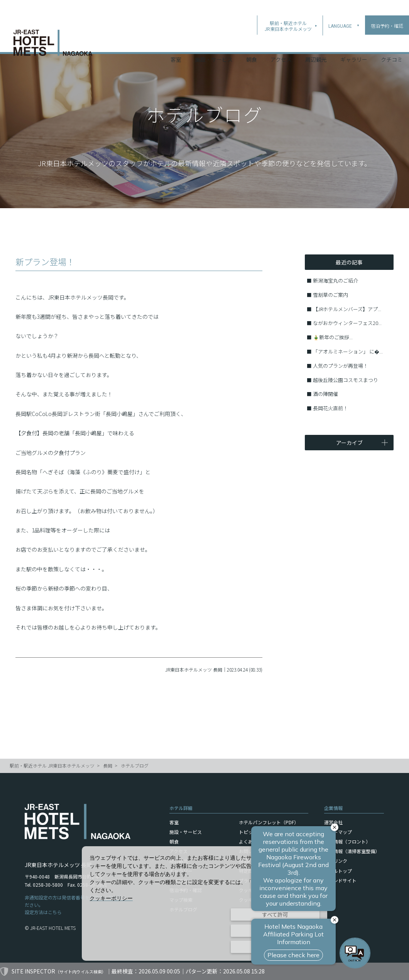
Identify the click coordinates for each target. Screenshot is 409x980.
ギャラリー (354, 42)
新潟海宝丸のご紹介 (335, 280)
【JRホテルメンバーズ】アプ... (347, 309)
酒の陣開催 (325, 394)
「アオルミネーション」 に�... (348, 351)
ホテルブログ (135, 765)
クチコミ (392, 42)
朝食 (252, 42)
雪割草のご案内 (330, 295)
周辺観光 (316, 42)
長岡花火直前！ (330, 408)
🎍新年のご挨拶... (333, 337)
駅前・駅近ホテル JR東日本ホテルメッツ (52, 765)
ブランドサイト (340, 880)
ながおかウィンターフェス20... (347, 323)
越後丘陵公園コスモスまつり (346, 380)
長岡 (108, 765)
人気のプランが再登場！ (341, 366)
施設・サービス (214, 42)
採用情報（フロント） (347, 841)
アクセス (281, 42)
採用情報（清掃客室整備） (352, 851)
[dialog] (204, 903)
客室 (176, 42)
